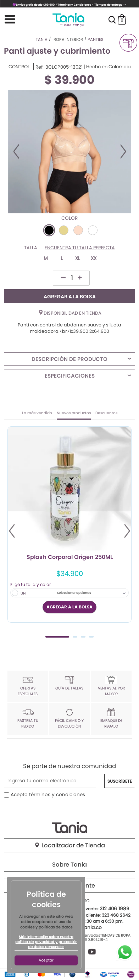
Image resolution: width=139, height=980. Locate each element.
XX (94, 258)
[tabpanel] (69, 524)
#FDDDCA (78, 230)
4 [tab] (91, 637)
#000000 (49, 230)
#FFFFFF (93, 230)
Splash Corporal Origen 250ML (70, 558)
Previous (16, 151)
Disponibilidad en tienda (70, 313)
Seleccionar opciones (74, 593)
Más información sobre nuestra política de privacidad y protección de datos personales (46, 942)
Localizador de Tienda (69, 845)
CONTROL (19, 67)
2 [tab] (75, 637)
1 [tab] (57, 637)
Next (123, 151)
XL (78, 258)
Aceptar (46, 960)
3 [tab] (83, 637)
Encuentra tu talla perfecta (80, 248)
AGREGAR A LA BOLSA (70, 297)
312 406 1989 (115, 909)
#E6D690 (64, 230)
